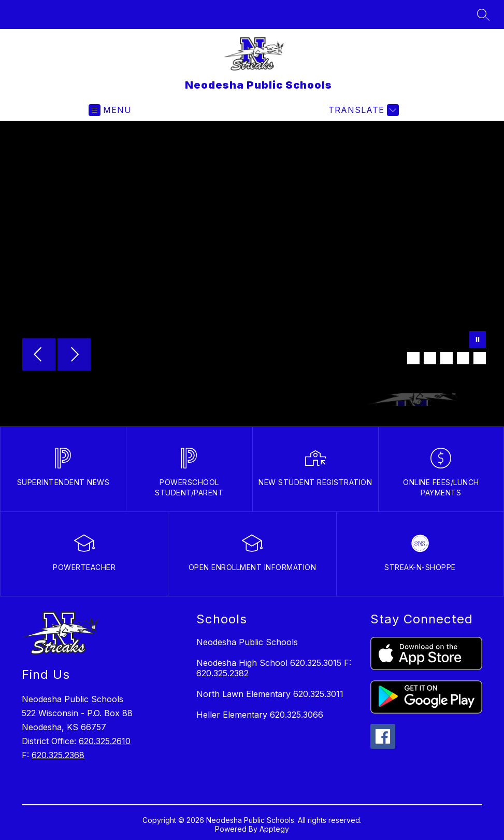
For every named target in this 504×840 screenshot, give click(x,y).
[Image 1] (397, 358)
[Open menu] (110, 110)
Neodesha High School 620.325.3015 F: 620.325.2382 (274, 668)
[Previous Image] (39, 355)
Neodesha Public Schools (247, 642)
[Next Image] (74, 355)
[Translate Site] (362, 110)
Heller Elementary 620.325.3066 (260, 715)
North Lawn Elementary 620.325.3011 (270, 694)
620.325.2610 (105, 741)
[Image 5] (463, 358)
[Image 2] (413, 358)
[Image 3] (430, 358)
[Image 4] (447, 358)
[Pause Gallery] (478, 340)
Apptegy (274, 829)
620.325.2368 (58, 755)
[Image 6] (480, 358)
